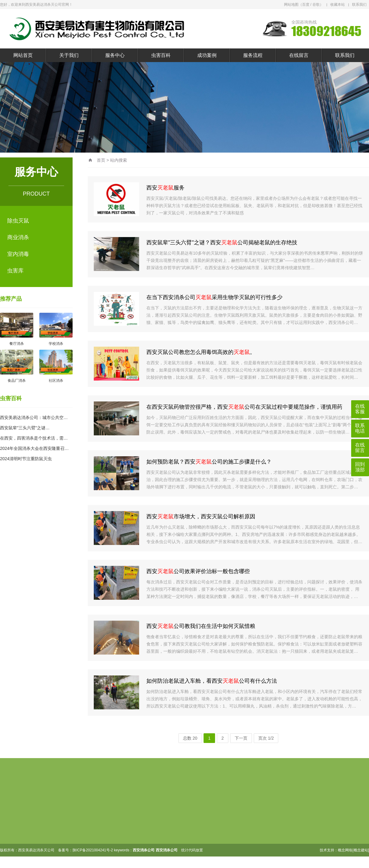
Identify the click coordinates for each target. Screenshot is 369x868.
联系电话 (360, 428)
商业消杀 (18, 237)
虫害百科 (161, 55)
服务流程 (253, 55)
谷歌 (316, 5)
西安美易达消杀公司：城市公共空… (34, 417)
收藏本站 (338, 5)
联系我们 (359, 5)
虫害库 (15, 271)
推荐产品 (11, 299)
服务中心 (115, 55)
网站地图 (291, 5)
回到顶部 (360, 467)
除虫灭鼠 (18, 221)
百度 (306, 5)
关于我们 (69, 55)
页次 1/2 (266, 738)
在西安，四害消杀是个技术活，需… (34, 438)
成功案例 (207, 55)
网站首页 (23, 55)
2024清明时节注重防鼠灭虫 (26, 459)
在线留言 (299, 55)
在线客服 (360, 409)
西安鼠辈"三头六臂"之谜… (25, 428)
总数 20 (190, 738)
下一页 (241, 738)
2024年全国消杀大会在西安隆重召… (34, 448)
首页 (101, 160)
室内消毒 (18, 254)
